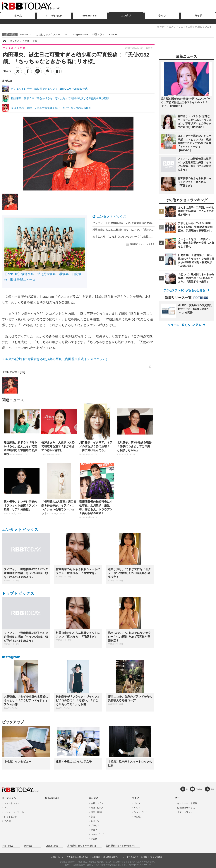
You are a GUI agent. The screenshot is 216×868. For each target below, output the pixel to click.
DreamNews (52, 846)
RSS (213, 789)
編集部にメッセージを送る (142, 244)
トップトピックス (18, 593)
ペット (137, 808)
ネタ (6, 808)
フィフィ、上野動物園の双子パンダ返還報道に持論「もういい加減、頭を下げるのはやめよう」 (148, 223)
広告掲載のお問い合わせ (78, 857)
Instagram (11, 657)
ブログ (94, 830)
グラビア (95, 826)
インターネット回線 (187, 803)
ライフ (162, 16)
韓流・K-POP (97, 808)
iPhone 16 (26, 34)
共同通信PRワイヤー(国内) (81, 846)
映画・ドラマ (97, 803)
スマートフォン (12, 803)
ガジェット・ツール (14, 812)
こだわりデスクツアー (48, 34)
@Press (28, 846)
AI (66, 34)
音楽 (93, 817)
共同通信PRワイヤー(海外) (120, 846)
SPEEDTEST (90, 16)
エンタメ (126, 16)
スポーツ (95, 821)
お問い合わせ (57, 857)
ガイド (198, 16)
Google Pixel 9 (80, 34)
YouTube (199, 789)
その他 (7, 821)
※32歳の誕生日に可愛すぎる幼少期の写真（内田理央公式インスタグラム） (55, 359)
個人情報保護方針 (111, 857)
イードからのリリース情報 (135, 857)
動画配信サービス (186, 808)
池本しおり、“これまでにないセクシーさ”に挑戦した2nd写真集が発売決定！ (137, 236)
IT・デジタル (54, 16)
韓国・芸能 (96, 812)
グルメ (137, 803)
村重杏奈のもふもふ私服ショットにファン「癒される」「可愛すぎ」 (133, 230)
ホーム (18, 16)
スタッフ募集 (156, 857)
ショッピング (11, 817)
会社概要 (96, 857)
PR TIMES (8, 846)
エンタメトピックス (112, 217)
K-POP (113, 34)
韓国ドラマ (98, 34)
